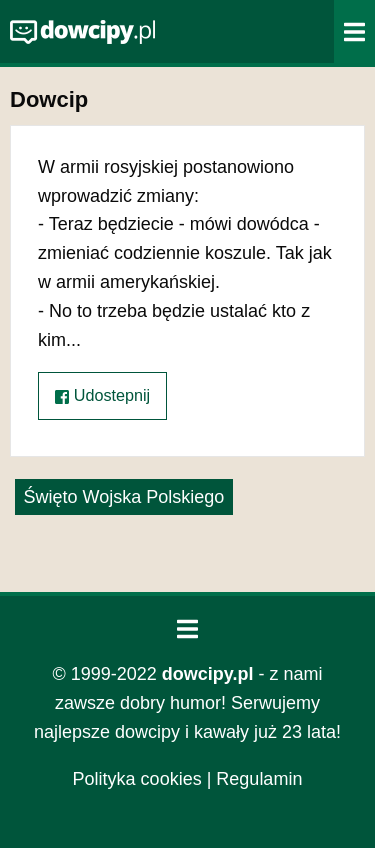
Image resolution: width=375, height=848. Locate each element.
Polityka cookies (137, 779)
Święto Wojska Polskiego (124, 497)
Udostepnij (102, 395)
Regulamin (259, 779)
